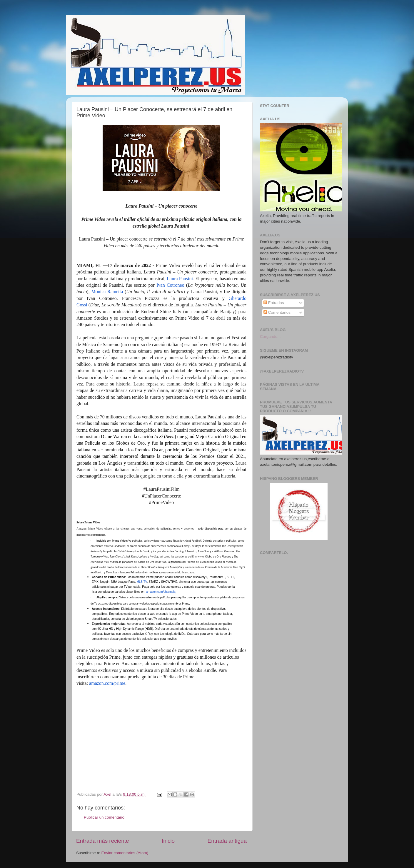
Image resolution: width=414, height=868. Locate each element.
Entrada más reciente (103, 841)
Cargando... (270, 337)
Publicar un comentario (104, 817)
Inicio (168, 841)
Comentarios (277, 312)
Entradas (274, 303)
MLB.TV (142, 582)
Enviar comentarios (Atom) (125, 853)
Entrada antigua (227, 841)
